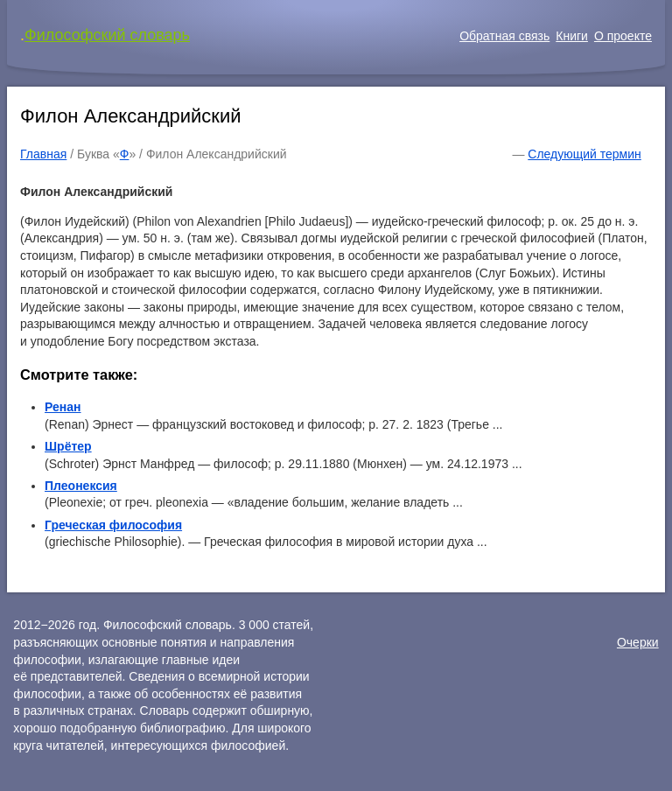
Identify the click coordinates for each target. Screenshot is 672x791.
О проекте (623, 36)
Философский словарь (107, 35)
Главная (43, 154)
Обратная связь (504, 36)
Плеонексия (81, 486)
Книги (572, 36)
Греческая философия (113, 525)
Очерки (638, 642)
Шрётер (68, 446)
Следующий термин (584, 154)
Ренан (63, 407)
